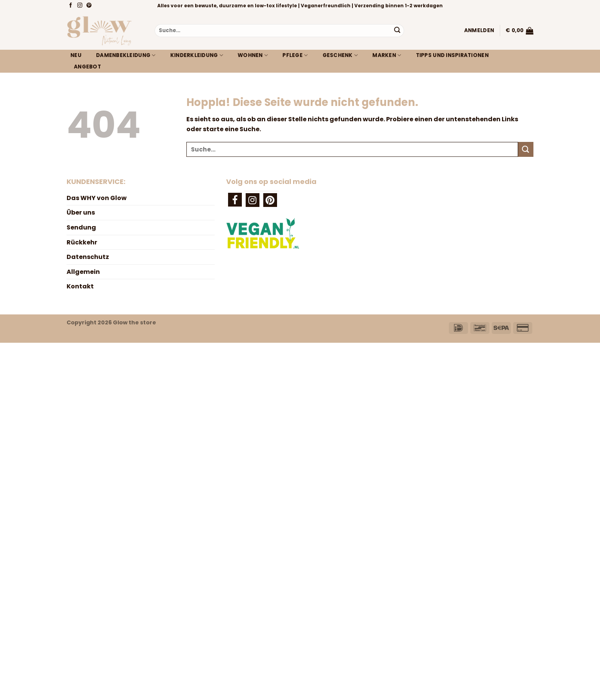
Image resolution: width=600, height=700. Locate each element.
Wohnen (253, 55)
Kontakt (80, 286)
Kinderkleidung (197, 55)
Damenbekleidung (126, 55)
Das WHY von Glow (97, 198)
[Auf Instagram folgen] (81, 6)
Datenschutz (88, 257)
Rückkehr (82, 242)
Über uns (81, 212)
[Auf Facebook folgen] (71, 6)
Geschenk (340, 55)
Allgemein (83, 272)
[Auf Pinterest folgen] (90, 6)
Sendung (81, 227)
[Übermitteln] (397, 31)
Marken (387, 55)
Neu (76, 55)
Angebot (87, 67)
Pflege (295, 55)
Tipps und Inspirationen (452, 55)
